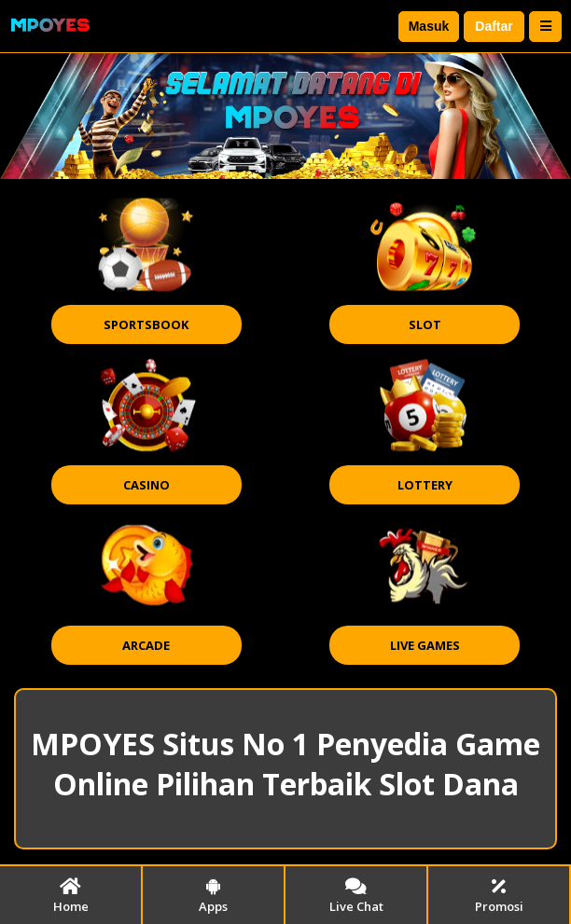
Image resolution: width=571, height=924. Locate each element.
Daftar (494, 26)
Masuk (429, 26)
